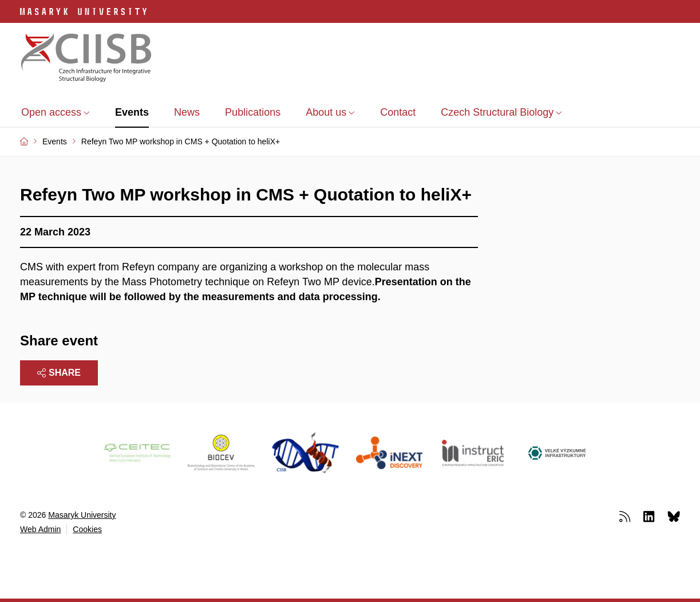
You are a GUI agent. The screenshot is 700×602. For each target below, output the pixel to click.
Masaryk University (82, 515)
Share (59, 373)
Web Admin (40, 529)
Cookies (87, 529)
